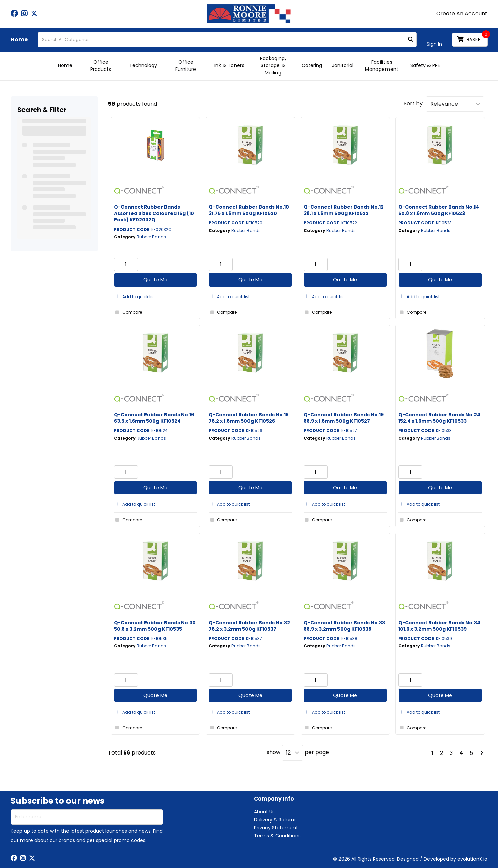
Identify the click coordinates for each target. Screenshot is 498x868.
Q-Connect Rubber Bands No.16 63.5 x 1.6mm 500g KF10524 (154, 418)
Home (19, 40)
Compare (128, 312)
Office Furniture (186, 66)
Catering (312, 65)
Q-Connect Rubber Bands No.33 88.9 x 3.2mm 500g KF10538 (344, 626)
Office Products (101, 66)
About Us (264, 812)
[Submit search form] (411, 40)
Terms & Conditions (277, 836)
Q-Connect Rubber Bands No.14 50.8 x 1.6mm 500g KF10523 (439, 210)
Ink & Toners (229, 65)
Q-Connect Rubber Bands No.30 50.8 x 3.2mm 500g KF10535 (155, 626)
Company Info (274, 799)
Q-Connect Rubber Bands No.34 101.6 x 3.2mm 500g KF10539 (439, 626)
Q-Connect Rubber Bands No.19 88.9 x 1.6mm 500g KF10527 (344, 418)
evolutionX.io (472, 859)
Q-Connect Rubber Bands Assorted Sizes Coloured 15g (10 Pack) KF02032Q (154, 213)
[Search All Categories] (227, 40)
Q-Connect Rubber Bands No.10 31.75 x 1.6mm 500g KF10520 (249, 210)
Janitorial (343, 65)
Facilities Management (382, 66)
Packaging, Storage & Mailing (273, 65)
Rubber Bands (151, 237)
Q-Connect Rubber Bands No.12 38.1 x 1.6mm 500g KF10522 (344, 210)
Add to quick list (134, 297)
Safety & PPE (425, 65)
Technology (143, 65)
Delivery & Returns (275, 820)
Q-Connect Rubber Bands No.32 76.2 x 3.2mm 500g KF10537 (249, 626)
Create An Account (462, 14)
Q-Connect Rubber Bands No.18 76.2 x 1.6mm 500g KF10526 (249, 418)
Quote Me (155, 280)
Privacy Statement (276, 828)
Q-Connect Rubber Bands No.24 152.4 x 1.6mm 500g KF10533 (439, 418)
